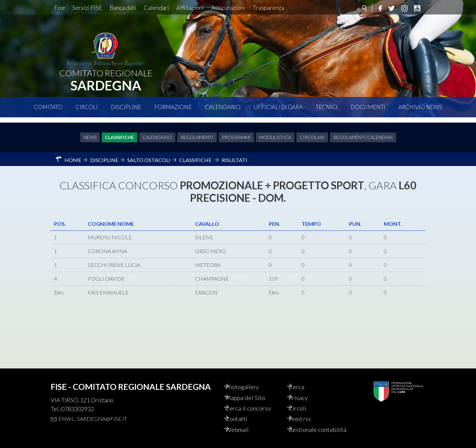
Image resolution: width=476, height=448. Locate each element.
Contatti (244, 410)
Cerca (303, 377)
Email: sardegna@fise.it (93, 408)
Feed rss (307, 410)
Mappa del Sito (252, 388)
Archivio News (420, 107)
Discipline (126, 107)
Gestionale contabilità (310, 425)
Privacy (305, 388)
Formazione (173, 107)
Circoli (87, 107)
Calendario (223, 107)
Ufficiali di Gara (278, 107)
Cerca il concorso (256, 399)
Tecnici (327, 107)
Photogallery (250, 377)
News (90, 132)
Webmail (244, 421)
